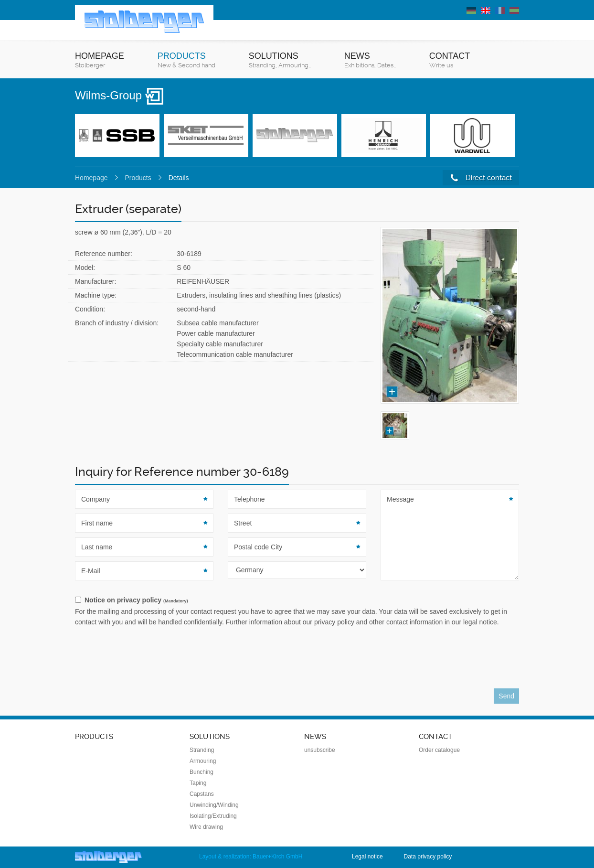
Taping (198, 783)
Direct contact (481, 178)
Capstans (202, 794)
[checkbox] (297, 600)
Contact (450, 61)
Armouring (203, 761)
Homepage (100, 61)
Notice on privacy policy (136, 600)
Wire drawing (206, 827)
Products (186, 61)
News (370, 61)
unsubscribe (320, 750)
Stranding (202, 750)
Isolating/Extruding (213, 816)
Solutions (280, 61)
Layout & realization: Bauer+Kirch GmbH (251, 857)
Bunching (202, 772)
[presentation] (148, 660)
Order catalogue (439, 750)
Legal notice (367, 857)
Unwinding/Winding (214, 805)
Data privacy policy (428, 857)
